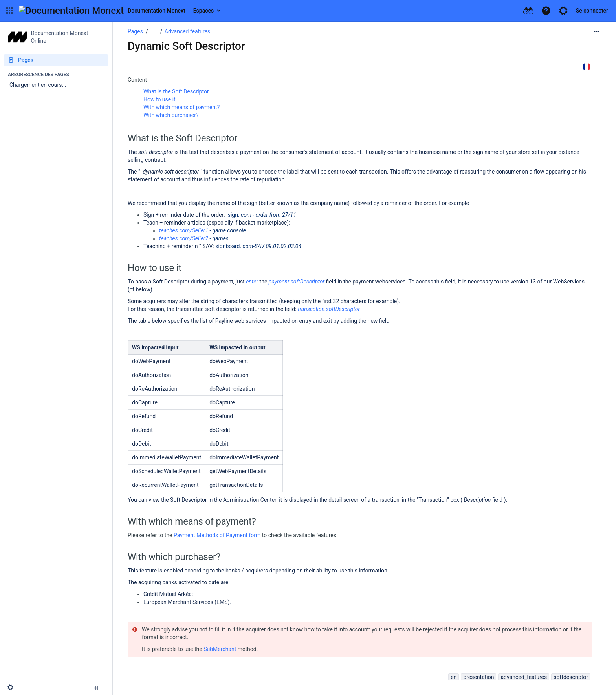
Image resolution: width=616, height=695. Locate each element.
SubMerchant (220, 649)
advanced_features (524, 677)
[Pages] (56, 60)
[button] (9, 11)
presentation (478, 677)
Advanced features (187, 31)
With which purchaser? (171, 115)
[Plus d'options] (597, 31)
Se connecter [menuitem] (592, 11)
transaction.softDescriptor (329, 309)
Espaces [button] (204, 11)
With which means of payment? (181, 107)
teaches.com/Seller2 (184, 238)
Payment (185, 535)
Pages (135, 31)
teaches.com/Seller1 (184, 230)
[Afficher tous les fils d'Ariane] (153, 32)
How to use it (159, 99)
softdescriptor (571, 677)
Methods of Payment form (228, 535)
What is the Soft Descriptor (176, 91)
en (454, 677)
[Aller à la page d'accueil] (102, 11)
